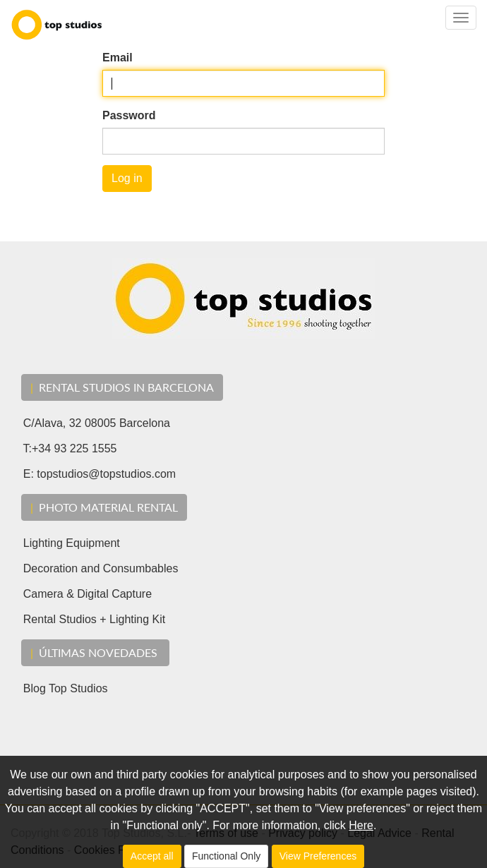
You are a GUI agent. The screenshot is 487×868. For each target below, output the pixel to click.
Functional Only (226, 856)
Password (129, 115)
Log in (127, 178)
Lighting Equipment (65, 543)
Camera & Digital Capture (81, 594)
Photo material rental (104, 507)
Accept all (152, 856)
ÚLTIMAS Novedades (95, 652)
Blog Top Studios (59, 688)
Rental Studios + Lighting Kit (88, 619)
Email (118, 58)
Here (361, 825)
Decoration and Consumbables (94, 568)
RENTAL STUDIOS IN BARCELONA (122, 387)
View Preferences (318, 856)
